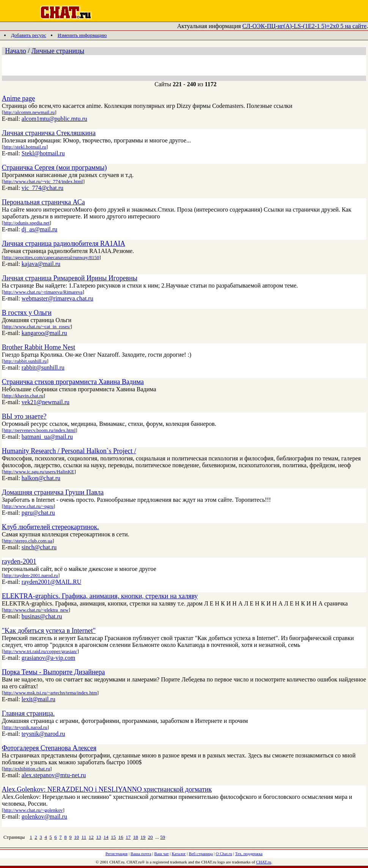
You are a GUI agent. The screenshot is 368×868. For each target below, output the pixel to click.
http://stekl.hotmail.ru (25, 147)
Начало (15, 51)
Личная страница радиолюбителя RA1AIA (64, 243)
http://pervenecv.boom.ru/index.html (39, 430)
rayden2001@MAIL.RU (51, 582)
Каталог (179, 854)
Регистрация (116, 854)
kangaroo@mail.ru (44, 333)
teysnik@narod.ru (43, 734)
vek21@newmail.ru (46, 402)
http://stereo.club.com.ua (28, 541)
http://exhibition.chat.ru (27, 769)
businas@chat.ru (42, 616)
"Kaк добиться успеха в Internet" (49, 631)
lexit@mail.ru (39, 699)
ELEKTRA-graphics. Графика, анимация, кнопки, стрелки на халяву (100, 596)
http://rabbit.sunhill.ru (25, 361)
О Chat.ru (224, 854)
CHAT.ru (264, 862)
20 (150, 837)
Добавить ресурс (29, 35)
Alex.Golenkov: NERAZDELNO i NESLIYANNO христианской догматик (107, 789)
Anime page (18, 98)
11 (84, 837)
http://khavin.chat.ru (23, 396)
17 (128, 837)
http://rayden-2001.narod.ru (31, 575)
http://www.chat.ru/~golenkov (33, 810)
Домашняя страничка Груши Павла (53, 492)
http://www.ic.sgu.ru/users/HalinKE (39, 472)
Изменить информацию (82, 35)
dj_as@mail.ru (39, 229)
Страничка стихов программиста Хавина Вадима (73, 382)
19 (143, 837)
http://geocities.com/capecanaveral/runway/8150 (51, 257)
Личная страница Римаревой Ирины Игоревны (70, 278)
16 (121, 837)
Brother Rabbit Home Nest (39, 347)
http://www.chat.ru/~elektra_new (36, 610)
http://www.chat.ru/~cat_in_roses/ (37, 326)
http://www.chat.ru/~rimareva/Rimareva (43, 292)
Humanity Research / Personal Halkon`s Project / (69, 451)
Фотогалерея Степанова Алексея (49, 748)
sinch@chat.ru (39, 547)
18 (136, 837)
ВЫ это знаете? (24, 416)
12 (91, 837)
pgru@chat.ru (38, 513)
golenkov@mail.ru (44, 817)
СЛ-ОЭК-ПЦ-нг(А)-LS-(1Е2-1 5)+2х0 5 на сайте (304, 26)
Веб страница (201, 854)
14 (106, 837)
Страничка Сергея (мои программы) (54, 168)
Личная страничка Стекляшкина (49, 133)
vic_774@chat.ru (42, 188)
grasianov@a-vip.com (48, 658)
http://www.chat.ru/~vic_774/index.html (43, 181)
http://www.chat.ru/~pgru (28, 506)
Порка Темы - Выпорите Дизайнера (53, 672)
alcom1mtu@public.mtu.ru (54, 119)
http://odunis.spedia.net (26, 223)
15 (113, 837)
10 (76, 837)
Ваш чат (162, 854)
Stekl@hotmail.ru (43, 153)
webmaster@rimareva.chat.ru (57, 298)
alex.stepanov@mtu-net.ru (54, 775)
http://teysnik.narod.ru (25, 727)
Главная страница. (28, 713)
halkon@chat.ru (41, 478)
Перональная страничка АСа (43, 202)
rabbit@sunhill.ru (43, 368)
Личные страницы (58, 51)
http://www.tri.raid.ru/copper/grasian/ (40, 651)
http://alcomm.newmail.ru (29, 112)
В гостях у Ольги (27, 313)
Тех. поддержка (249, 854)
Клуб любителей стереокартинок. (50, 527)
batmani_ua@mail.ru (47, 437)
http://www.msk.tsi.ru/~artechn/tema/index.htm (50, 693)
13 (98, 837)
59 (163, 837)
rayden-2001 (19, 561)
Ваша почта (141, 854)
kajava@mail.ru (41, 264)
